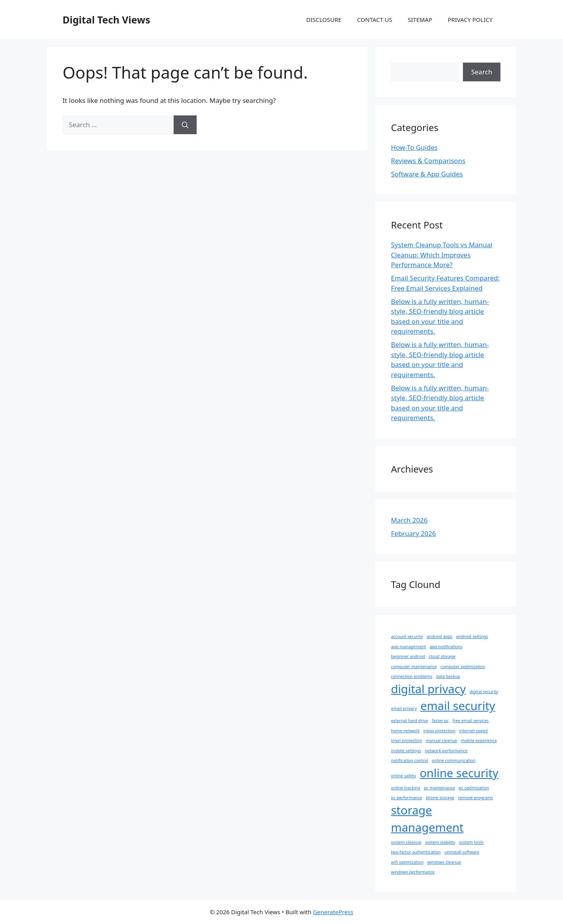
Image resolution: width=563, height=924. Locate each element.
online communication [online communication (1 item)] (454, 760)
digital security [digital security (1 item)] (484, 692)
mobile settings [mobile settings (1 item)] (406, 751)
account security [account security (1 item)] (407, 636)
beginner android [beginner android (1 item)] (408, 656)
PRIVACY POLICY (470, 20)
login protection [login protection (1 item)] (407, 741)
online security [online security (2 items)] (459, 773)
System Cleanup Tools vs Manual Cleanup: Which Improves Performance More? (442, 255)
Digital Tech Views (106, 20)
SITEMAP (420, 20)
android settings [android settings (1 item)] (472, 636)
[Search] (185, 125)
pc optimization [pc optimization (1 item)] (474, 788)
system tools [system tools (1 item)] (471, 842)
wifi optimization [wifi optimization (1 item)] (407, 862)
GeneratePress (333, 912)
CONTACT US (375, 20)
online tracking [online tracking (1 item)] (406, 788)
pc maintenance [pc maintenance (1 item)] (439, 788)
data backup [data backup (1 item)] (448, 676)
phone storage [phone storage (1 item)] (440, 798)
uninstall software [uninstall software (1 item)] (462, 852)
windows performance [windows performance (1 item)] (413, 872)
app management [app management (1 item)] (408, 647)
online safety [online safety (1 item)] (403, 776)
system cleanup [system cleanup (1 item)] (406, 842)
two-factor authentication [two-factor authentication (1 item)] (416, 852)
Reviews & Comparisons (428, 161)
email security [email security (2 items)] (458, 706)
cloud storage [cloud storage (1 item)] (442, 656)
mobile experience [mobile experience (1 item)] (479, 741)
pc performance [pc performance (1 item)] (407, 798)
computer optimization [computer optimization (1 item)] (463, 667)
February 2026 (413, 533)
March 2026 (409, 520)
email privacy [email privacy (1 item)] (404, 708)
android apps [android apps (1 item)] (439, 636)
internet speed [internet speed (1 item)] (473, 731)
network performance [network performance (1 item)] (446, 751)
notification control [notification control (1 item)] (410, 760)
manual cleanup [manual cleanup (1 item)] (441, 741)
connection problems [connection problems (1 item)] (412, 676)
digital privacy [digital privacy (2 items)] (429, 689)
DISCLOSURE (324, 20)
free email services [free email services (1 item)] (471, 721)
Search (482, 72)
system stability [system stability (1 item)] (440, 842)
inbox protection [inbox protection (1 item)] (439, 731)
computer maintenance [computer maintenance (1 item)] (414, 667)
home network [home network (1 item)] (405, 731)
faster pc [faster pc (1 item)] (440, 721)
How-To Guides (414, 147)
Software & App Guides (427, 174)
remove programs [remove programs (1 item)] (476, 798)
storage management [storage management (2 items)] (427, 819)
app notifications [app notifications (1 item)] (446, 647)
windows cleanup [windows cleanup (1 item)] (444, 862)
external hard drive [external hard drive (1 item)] (410, 721)
